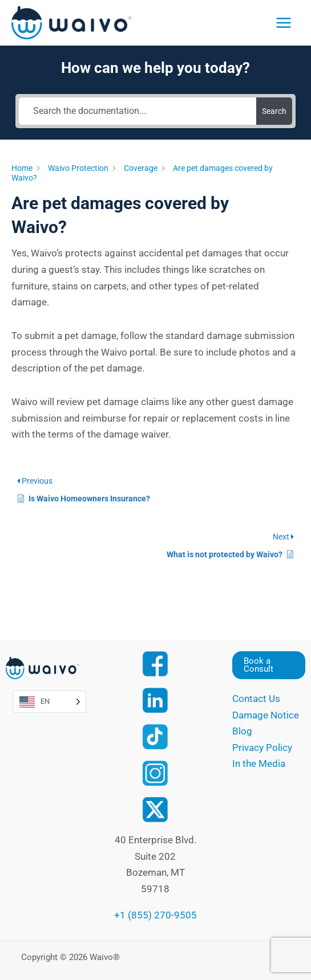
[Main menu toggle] (284, 23)
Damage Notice (266, 715)
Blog (242, 731)
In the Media (259, 763)
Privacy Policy (262, 748)
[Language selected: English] (50, 702)
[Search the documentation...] (138, 111)
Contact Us (256, 699)
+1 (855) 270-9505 (155, 915)
